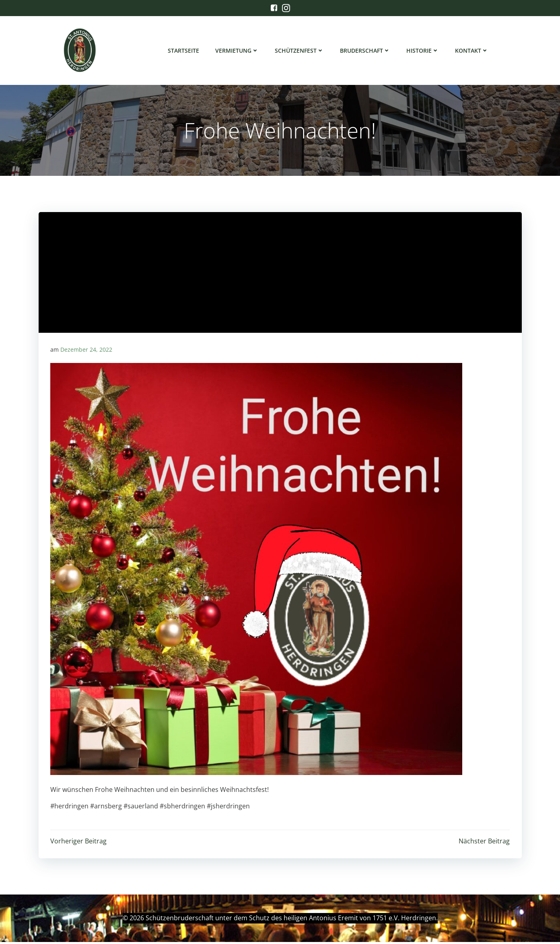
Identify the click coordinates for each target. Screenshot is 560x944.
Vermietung (237, 50)
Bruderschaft (365, 50)
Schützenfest (300, 50)
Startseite (184, 50)
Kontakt (472, 50)
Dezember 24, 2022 (86, 351)
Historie (423, 50)
